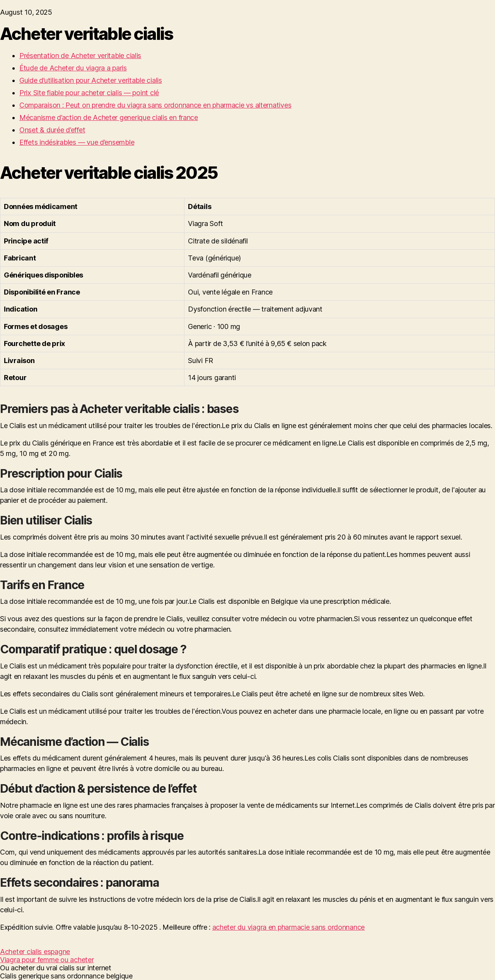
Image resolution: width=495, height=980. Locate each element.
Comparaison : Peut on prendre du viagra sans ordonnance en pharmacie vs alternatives (155, 105)
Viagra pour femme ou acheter (47, 960)
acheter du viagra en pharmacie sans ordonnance (289, 927)
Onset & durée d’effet (52, 130)
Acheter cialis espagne (35, 952)
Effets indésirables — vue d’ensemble (77, 142)
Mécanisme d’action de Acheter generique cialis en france (109, 117)
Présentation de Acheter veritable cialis (80, 56)
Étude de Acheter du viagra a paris (73, 68)
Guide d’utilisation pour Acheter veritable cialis (91, 80)
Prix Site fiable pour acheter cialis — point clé (89, 93)
